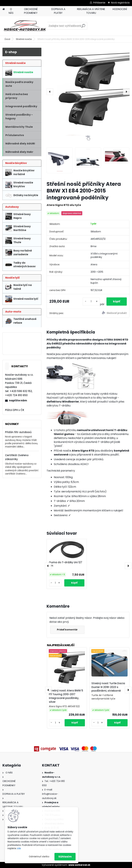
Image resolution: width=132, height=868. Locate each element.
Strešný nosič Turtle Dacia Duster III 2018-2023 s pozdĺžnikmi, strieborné (108, 687)
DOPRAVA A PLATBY (58, 11)
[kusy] (91, 301)
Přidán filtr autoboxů (18, 432)
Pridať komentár (67, 630)
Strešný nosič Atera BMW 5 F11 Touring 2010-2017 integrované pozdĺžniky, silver (66, 696)
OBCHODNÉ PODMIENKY (31, 11)
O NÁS (11, 11)
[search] (83, 27)
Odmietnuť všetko (39, 857)
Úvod (7, 39)
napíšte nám (18, 400)
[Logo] (25, 26)
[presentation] (50, 92)
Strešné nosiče (24, 39)
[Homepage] (4, 9)
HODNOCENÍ (120, 9)
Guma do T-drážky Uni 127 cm (66, 564)
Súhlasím (65, 857)
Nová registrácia (120, 3)
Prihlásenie (99, 3)
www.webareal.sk (79, 865)
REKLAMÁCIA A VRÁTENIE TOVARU (91, 11)
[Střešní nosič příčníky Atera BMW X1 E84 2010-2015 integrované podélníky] (88, 92)
